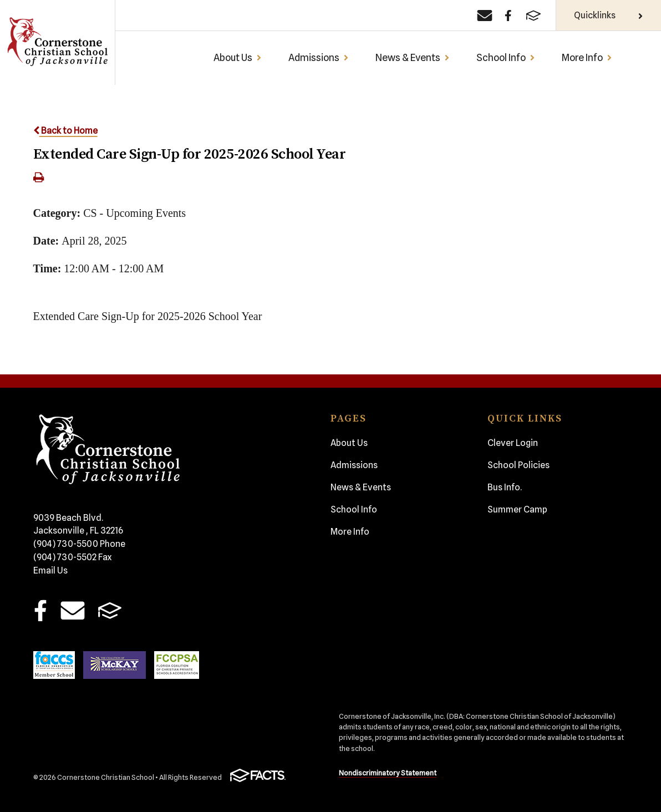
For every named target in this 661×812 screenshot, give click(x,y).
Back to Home (65, 131)
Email (73, 610)
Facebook (40, 610)
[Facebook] (508, 16)
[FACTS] (533, 16)
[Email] (485, 16)
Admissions (319, 57)
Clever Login (513, 443)
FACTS (110, 610)
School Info (506, 57)
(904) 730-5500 (79, 544)
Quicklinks (609, 15)
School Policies (518, 465)
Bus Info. (505, 487)
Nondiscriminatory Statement (388, 773)
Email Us (50, 570)
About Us (238, 57)
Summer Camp (517, 509)
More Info (587, 57)
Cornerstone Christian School (57, 42)
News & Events (413, 57)
